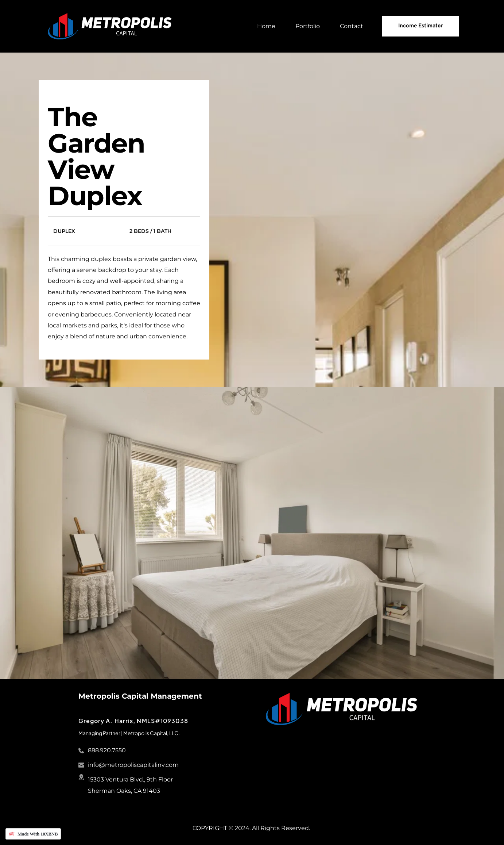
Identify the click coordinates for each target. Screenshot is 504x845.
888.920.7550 (107, 750)
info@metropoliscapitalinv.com (133, 765)
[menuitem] (266, 26)
